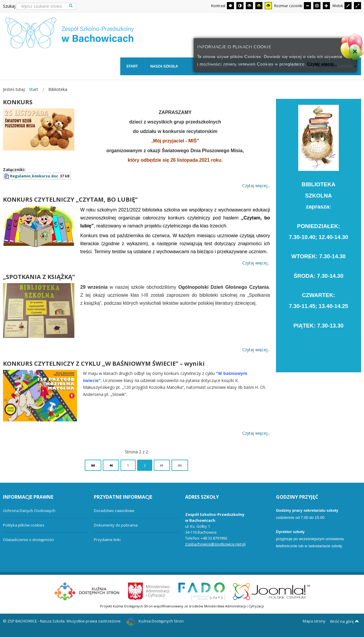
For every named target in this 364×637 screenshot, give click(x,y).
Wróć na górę (344, 621)
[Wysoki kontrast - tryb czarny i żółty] (259, 6)
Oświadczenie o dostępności (28, 540)
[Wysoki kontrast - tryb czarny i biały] (249, 6)
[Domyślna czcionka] (317, 6)
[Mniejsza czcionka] (307, 6)
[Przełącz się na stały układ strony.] (348, 6)
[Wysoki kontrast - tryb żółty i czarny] (268, 6)
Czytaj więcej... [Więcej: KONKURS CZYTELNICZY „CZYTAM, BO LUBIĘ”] (256, 263)
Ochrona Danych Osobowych (29, 511)
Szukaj (9, 6)
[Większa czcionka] (326, 6)
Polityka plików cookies (24, 525)
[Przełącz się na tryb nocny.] (240, 6)
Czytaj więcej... (322, 64)
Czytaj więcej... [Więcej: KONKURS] (256, 186)
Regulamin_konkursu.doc (34, 176)
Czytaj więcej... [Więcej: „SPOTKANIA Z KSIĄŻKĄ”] (256, 350)
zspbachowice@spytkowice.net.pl (215, 544)
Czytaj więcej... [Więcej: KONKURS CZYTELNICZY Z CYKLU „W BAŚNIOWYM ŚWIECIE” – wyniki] (256, 433)
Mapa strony (314, 621)
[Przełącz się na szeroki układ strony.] (357, 6)
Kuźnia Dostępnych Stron (155, 621)
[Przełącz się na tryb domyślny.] (230, 6)
